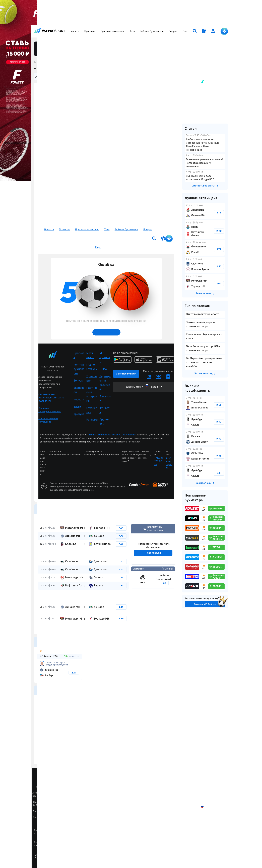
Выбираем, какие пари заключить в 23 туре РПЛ (205, 176)
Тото (132, 31)
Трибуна (79, 414)
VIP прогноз (153, 544)
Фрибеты (104, 410)
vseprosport (50, 30)
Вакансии (105, 399)
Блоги (77, 407)
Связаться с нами (126, 374)
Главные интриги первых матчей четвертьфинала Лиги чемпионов (205, 161)
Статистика (92, 410)
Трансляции (92, 378)
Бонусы (173, 31)
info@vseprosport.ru (169, 463)
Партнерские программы (92, 394)
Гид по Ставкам (92, 367)
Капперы (92, 420)
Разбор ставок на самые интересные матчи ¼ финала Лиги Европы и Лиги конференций (205, 143)
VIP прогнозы (105, 357)
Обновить (106, 332)
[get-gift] (204, 31)
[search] (195, 31)
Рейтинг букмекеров (152, 31)
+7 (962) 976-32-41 (159, 461)
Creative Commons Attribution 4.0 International (112, 435)
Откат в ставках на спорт (202, 314)
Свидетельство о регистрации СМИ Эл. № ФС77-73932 (51, 398)
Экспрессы (79, 390)
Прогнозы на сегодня (112, 31)
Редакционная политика (105, 383)
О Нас (103, 369)
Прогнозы (90, 31)
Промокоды (104, 422)
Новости (74, 31)
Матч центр (90, 355)
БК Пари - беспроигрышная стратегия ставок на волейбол (204, 362)
